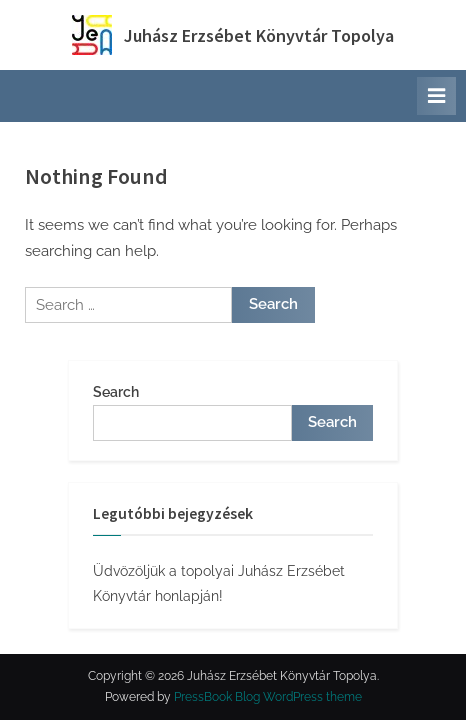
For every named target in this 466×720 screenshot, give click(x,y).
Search (116, 392)
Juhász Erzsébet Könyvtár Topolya (259, 35)
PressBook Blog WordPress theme (268, 697)
